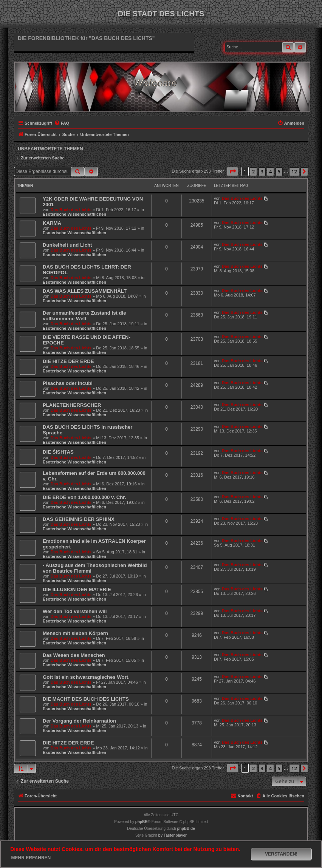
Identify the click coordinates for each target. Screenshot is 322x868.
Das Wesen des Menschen (74, 655)
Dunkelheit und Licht (67, 245)
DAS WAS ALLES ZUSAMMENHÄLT (85, 291)
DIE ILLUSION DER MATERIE (77, 589)
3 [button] (262, 171)
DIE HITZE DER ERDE (68, 361)
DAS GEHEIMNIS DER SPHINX (79, 519)
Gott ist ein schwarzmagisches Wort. (86, 677)
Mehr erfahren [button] (31, 858)
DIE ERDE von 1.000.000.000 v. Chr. (84, 497)
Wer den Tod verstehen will (75, 611)
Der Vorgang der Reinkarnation (79, 721)
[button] (232, 171)
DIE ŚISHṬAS (58, 452)
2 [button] (253, 171)
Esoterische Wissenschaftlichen (74, 214)
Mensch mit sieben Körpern (75, 633)
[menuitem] (62, 123)
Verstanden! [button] (281, 854)
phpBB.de (186, 829)
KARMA (52, 223)
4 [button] (270, 171)
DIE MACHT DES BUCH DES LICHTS (86, 699)
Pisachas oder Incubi (68, 383)
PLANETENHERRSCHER (72, 405)
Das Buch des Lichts (71, 210)
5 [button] (279, 171)
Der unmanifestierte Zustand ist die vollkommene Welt (84, 316)
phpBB (142, 822)
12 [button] (294, 171)
